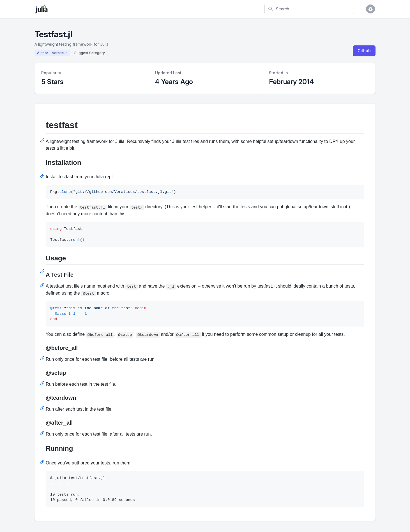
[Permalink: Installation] (43, 176)
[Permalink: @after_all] (43, 433)
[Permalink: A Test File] (43, 285)
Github (364, 51)
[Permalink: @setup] (43, 383)
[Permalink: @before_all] (43, 358)
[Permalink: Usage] (43, 271)
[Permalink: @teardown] (43, 408)
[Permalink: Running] (43, 462)
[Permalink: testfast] (43, 140)
